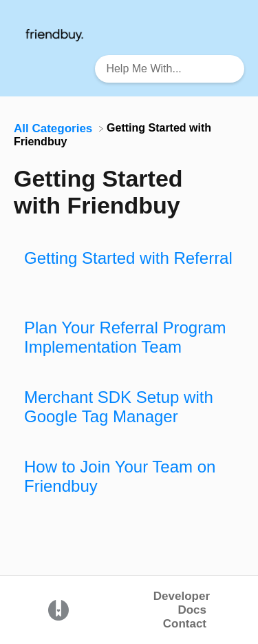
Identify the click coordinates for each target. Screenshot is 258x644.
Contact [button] (185, 624)
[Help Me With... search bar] (170, 69)
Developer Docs (182, 603)
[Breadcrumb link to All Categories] (55, 128)
